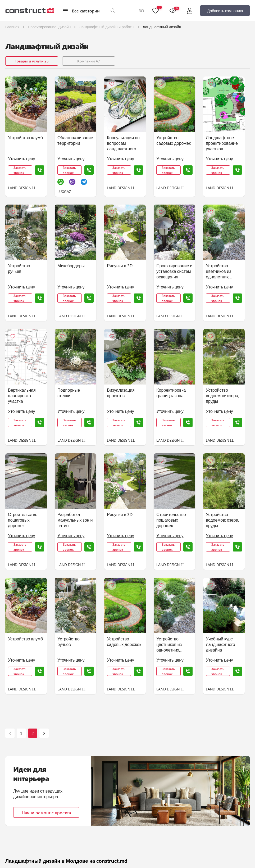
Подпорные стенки (69, 393)
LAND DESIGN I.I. (22, 188)
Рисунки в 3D (120, 266)
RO (141, 11)
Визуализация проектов (121, 393)
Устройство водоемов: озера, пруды (222, 395)
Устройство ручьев (19, 268)
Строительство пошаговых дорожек (23, 520)
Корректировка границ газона (171, 393)
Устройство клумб (25, 137)
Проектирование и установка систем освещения (174, 271)
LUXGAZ (64, 191)
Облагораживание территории (75, 140)
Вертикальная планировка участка (22, 395)
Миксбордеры (71, 266)
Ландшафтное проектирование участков (222, 143)
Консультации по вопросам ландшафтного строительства (123, 143)
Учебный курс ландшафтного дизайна (220, 644)
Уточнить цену (21, 159)
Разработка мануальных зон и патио (75, 520)
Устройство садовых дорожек (174, 140)
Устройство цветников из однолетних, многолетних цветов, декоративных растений (220, 271)
